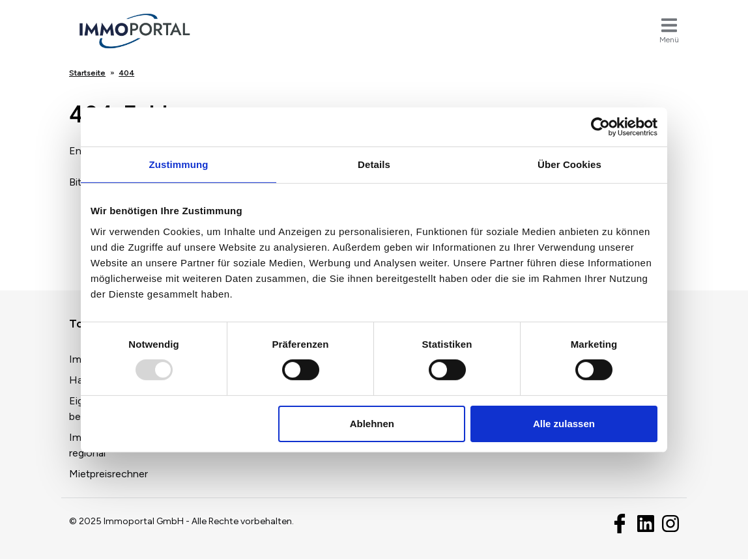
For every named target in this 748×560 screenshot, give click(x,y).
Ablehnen (372, 424)
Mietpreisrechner (108, 474)
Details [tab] (374, 164)
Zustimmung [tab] (179, 164)
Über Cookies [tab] (569, 164)
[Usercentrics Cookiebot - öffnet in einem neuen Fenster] (600, 127)
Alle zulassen (564, 424)
